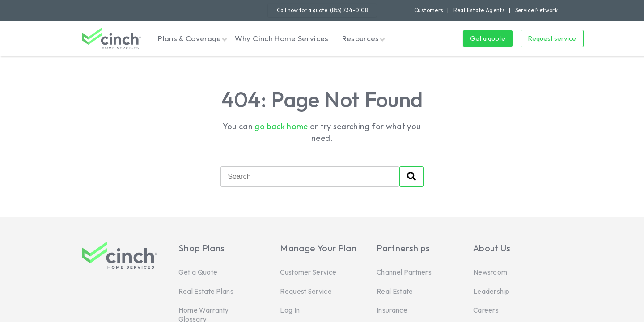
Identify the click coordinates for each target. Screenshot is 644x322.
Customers (429, 10)
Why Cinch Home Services (282, 38)
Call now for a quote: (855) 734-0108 (322, 10)
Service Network (536, 10)
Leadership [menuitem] (491, 291)
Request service (552, 38)
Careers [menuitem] (486, 310)
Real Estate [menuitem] (395, 291)
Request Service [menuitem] (306, 291)
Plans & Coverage (189, 38)
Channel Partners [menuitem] (404, 272)
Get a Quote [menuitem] (198, 272)
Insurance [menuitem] (392, 310)
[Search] (310, 177)
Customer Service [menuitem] (308, 272)
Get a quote (488, 38)
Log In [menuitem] (290, 310)
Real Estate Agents (479, 10)
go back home (281, 126)
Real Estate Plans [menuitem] (206, 291)
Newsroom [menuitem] (490, 272)
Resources (361, 38)
